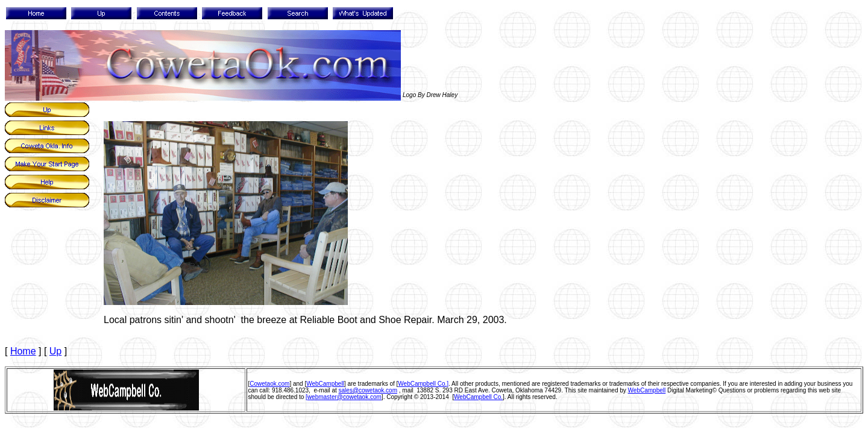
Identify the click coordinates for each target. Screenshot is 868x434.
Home (23, 351)
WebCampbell (325, 384)
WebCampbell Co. (478, 397)
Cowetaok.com (269, 384)
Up (55, 351)
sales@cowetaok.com (368, 390)
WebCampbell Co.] (423, 384)
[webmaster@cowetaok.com (344, 397)
